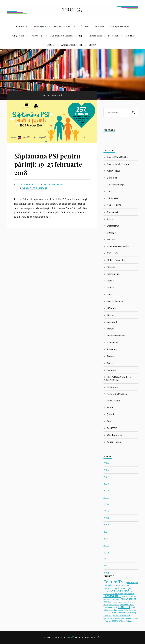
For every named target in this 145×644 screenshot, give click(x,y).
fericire (129, 618)
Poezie (110, 356)
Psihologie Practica (117, 394)
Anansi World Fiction (72, 45)
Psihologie (39, 26)
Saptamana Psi (129, 594)
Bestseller (113, 36)
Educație (99, 26)
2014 (106, 545)
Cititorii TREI (95, 36)
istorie (111, 610)
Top (81, 36)
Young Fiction (17, 36)
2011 (106, 566)
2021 (106, 497)
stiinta (106, 610)
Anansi (133, 602)
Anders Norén (93, 637)
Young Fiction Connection (128, 610)
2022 (106, 490)
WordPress (64, 637)
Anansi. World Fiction (118, 164)
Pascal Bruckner (114, 605)
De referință (113, 226)
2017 (106, 525)
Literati (111, 315)
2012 (106, 559)
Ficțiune (20, 26)
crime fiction (132, 596)
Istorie (110, 281)
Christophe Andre (110, 607)
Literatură (112, 322)
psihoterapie (132, 582)
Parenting (112, 349)
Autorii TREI (37, 36)
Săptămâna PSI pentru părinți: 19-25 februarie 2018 (48, 164)
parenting (108, 618)
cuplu (133, 607)
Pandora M (112, 342)
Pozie (110, 363)
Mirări (110, 329)
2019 (106, 511)
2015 (106, 539)
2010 (106, 573)
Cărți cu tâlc (113, 198)
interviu (135, 618)
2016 (106, 532)
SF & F (110, 407)
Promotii (111, 370)
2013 (106, 552)
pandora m (107, 613)
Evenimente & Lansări (61, 36)
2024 (106, 477)
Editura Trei (115, 582)
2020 (106, 504)
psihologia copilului (117, 602)
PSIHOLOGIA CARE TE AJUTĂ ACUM (71, 26)
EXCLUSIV (112, 253)
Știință (110, 414)
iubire (116, 610)
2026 (106, 463)
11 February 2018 (52, 184)
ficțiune (109, 620)
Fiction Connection (117, 260)
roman (124, 606)
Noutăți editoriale (116, 335)
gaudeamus (116, 585)
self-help (127, 616)
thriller (106, 602)
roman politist (129, 599)
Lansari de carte (115, 301)
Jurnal (110, 294)
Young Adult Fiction (119, 618)
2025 (106, 470)
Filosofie (111, 267)
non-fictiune (127, 621)
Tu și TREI (130, 36)
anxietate (107, 599)
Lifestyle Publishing (128, 613)
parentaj (127, 602)
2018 (106, 518)
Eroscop (111, 239)
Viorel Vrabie (25, 184)
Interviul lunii (114, 274)
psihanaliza (117, 615)
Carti (110, 191)
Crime (110, 219)
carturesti (108, 615)
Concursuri (112, 212)
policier (124, 596)
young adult (117, 599)
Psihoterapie (113, 401)
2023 (106, 484)
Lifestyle (93, 45)
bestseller (112, 595)
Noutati (51, 45)
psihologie (116, 613)
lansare (118, 621)
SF (111, 599)
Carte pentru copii (119, 26)
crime (106, 605)
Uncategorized (114, 435)
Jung (121, 594)
